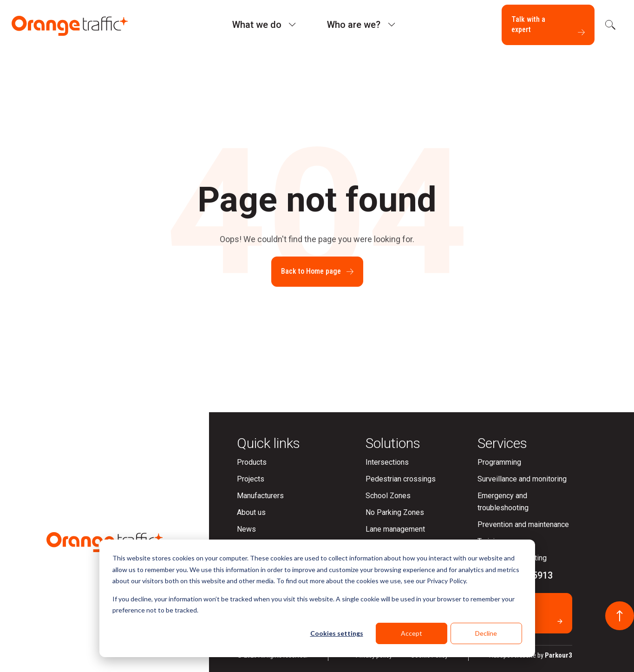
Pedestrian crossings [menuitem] (401, 479)
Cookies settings (337, 633)
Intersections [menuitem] (387, 462)
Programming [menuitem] (499, 462)
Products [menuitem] (252, 462)
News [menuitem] (246, 529)
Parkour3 (559, 655)
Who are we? (354, 25)
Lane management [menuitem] (395, 529)
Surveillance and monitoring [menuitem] (522, 479)
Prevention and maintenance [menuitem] (523, 524)
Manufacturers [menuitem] (260, 496)
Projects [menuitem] (251, 479)
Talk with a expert (548, 25)
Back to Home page (317, 271)
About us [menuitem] (251, 512)
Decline (486, 633)
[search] (609, 25)
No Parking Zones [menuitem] (395, 512)
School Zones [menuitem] (388, 496)
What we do (257, 25)
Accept (412, 633)
